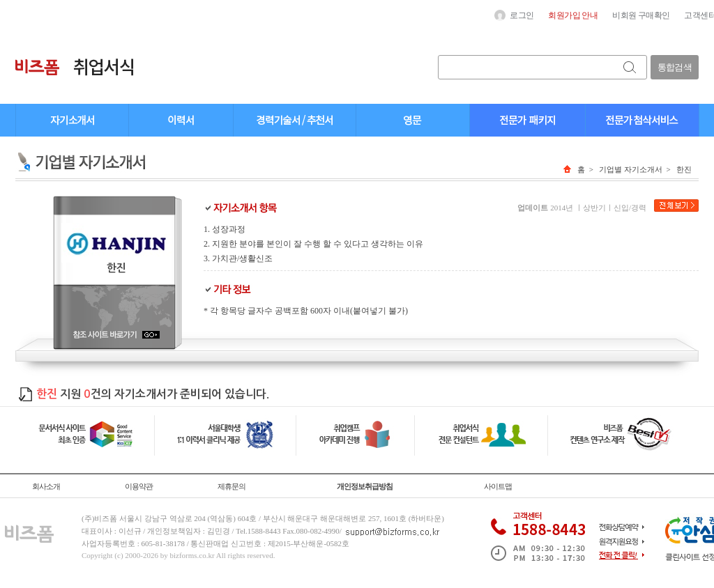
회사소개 (46, 486)
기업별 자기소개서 (631, 169)
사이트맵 (498, 486)
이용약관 (139, 486)
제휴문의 (231, 486)
